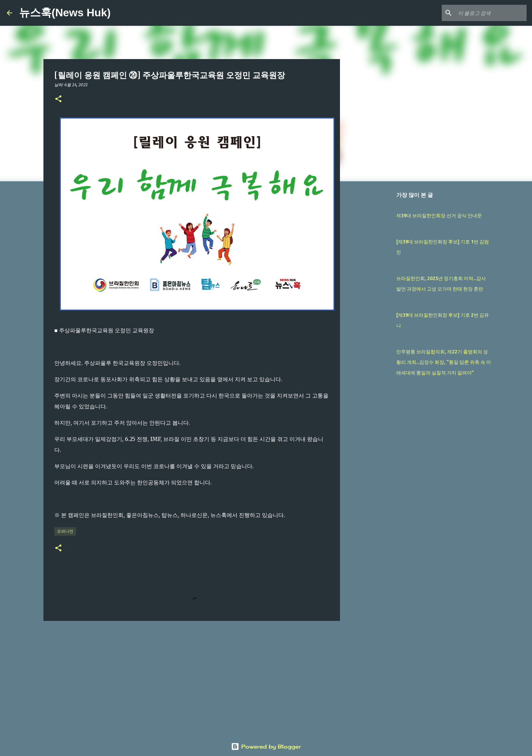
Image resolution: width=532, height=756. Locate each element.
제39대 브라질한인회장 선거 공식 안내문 (439, 216)
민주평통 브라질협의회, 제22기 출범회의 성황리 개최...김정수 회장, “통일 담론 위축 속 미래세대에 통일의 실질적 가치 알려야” (444, 362)
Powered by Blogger (266, 746)
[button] (58, 99)
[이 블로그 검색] (491, 13)
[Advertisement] (192, 679)
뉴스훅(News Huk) (65, 13)
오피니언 (65, 531)
